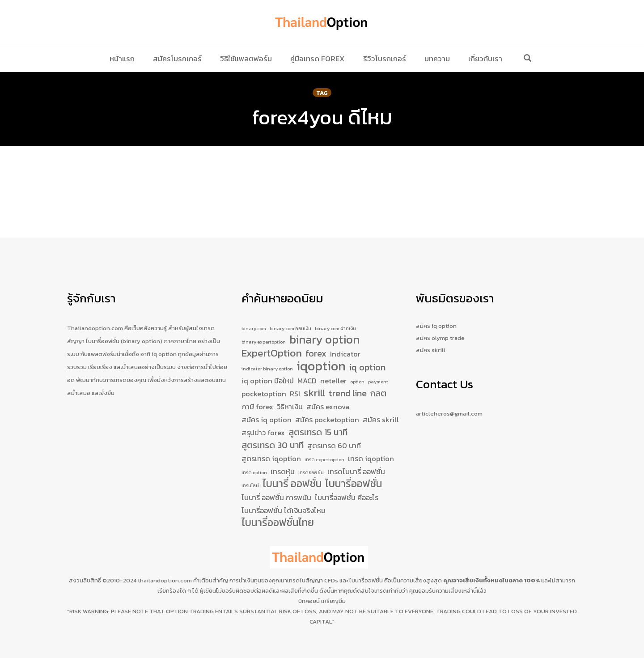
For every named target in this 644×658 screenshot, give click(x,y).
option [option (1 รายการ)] (357, 369)
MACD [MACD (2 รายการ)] (307, 369)
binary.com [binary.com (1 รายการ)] (254, 309)
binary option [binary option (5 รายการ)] (324, 323)
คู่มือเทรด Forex (318, 59)
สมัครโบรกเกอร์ (177, 59)
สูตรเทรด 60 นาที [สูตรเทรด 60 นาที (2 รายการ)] (334, 438)
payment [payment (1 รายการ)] (378, 369)
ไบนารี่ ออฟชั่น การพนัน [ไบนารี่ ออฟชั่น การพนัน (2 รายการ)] (276, 496)
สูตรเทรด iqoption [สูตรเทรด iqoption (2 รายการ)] (271, 452)
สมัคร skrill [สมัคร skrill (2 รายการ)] (381, 411)
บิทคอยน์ (309, 601)
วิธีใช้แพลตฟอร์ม (246, 59)
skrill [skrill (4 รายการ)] (314, 383)
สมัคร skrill (431, 331)
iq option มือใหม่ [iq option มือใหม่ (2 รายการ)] (268, 369)
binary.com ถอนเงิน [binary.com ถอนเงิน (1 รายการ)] (290, 309)
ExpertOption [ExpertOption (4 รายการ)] (272, 339)
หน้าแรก (122, 59)
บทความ (437, 59)
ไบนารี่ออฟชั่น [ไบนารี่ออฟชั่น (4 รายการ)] (354, 481)
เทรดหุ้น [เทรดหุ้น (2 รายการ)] (283, 466)
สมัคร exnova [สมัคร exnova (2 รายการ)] (328, 397)
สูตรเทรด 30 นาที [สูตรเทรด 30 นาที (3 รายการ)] (273, 438)
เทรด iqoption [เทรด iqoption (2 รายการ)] (371, 452)
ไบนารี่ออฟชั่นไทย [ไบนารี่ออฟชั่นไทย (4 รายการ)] (278, 523)
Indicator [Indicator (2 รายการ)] (345, 339)
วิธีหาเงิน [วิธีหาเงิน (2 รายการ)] (290, 397)
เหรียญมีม (333, 601)
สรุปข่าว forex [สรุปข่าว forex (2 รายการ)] (263, 425)
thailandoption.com (165, 580)
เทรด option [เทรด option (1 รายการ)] (254, 467)
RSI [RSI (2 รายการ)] (295, 384)
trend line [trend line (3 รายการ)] (348, 384)
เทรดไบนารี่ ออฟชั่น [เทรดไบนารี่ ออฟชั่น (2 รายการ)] (356, 466)
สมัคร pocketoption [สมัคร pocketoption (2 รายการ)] (327, 411)
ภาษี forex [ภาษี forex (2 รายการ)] (257, 397)
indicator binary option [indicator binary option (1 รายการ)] (267, 355)
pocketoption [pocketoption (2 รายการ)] (264, 384)
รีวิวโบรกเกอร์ (385, 59)
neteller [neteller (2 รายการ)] (333, 369)
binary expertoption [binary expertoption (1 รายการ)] (264, 325)
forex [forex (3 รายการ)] (316, 339)
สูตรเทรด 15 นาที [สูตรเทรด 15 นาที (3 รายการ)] (318, 424)
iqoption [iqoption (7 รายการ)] (321, 353)
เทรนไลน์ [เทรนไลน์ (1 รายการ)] (250, 482)
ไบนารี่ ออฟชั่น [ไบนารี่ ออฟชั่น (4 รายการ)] (292, 481)
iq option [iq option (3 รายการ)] (367, 354)
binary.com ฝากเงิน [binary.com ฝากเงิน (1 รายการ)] (335, 309)
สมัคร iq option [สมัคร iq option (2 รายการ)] (267, 411)
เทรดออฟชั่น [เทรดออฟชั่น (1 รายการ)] (311, 467)
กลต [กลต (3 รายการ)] (378, 384)
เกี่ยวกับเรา (485, 59)
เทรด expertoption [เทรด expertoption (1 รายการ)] (324, 453)
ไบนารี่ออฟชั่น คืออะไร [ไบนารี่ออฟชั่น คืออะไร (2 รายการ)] (347, 496)
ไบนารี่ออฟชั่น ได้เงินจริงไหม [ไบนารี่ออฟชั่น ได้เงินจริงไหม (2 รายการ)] (284, 509)
